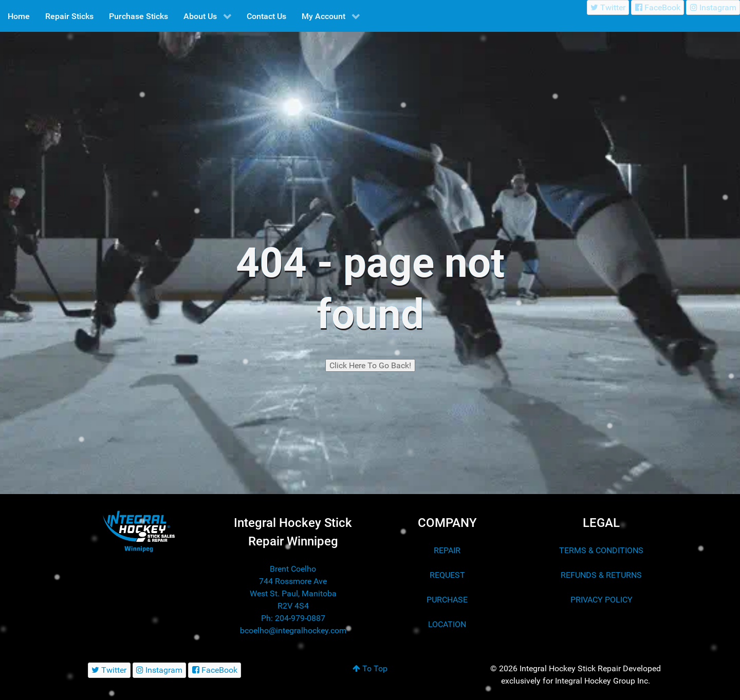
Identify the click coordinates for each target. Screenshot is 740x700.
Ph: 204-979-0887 (293, 618)
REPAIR (447, 550)
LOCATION (447, 624)
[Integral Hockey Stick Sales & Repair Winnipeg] (139, 531)
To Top (370, 668)
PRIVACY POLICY (602, 600)
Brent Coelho (293, 569)
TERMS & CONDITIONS (601, 550)
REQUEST (447, 575)
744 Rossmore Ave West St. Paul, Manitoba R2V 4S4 (293, 593)
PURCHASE (447, 600)
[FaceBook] (658, 7)
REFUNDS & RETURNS (601, 575)
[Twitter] (608, 7)
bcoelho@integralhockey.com (293, 630)
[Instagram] (713, 7)
